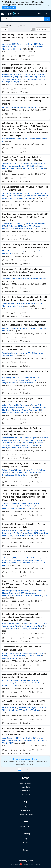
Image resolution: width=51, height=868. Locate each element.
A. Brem (27, 710)
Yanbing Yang (19, 107)
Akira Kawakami (27, 443)
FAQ (25, 807)
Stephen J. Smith (8, 164)
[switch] (33, 29)
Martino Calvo (36, 196)
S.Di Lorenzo (16, 410)
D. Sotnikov (6, 680)
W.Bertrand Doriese (29, 169)
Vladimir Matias (29, 472)
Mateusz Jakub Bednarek (11, 593)
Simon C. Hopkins (26, 738)
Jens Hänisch (7, 472)
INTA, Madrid (18, 193)
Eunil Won (28, 353)
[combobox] (28, 19)
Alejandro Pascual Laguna (33, 193)
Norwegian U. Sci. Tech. (32, 740)
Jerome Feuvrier (36, 596)
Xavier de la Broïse (9, 303)
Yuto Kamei (6, 279)
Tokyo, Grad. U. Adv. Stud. (11, 443)
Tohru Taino (22, 279)
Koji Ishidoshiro (32, 279)
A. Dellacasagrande (24, 563)
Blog (26, 839)
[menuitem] (40, 14)
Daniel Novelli (7, 531)
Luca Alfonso (7, 533)
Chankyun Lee (7, 49)
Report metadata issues (25, 814)
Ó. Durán (5, 624)
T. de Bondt (22, 383)
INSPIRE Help (25, 811)
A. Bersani (24, 503)
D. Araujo (24, 680)
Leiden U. (31, 383)
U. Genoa (30, 508)
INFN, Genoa (14, 503)
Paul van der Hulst (34, 164)
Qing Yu (5, 74)
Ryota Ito (14, 279)
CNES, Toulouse (16, 169)
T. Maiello (6, 503)
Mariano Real (7, 253)
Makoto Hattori (37, 353)
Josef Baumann (8, 738)
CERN (10, 536)
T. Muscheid (7, 224)
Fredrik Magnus (18, 740)
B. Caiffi (21, 506)
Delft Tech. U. (17, 378)
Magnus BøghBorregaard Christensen (15, 591)
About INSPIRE (25, 783)
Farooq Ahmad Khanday (33, 139)
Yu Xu (4, 79)
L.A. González (26, 626)
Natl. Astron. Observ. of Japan (25, 438)
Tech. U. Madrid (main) (32, 624)
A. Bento (5, 405)
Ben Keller (6, 328)
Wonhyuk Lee (7, 47)
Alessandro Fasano (17, 353)
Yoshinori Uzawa (8, 438)
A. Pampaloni (7, 558)
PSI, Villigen (15, 680)
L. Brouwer (17, 536)
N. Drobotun (23, 380)
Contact (25, 850)
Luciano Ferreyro (20, 251)
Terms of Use (25, 795)
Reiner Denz (20, 596)
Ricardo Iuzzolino (41, 251)
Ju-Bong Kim (7, 44)
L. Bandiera (21, 229)
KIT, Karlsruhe (19, 470)
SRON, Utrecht (30, 378)
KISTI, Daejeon (17, 44)
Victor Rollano (7, 193)
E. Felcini (29, 656)
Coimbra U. (35, 405)
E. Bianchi (6, 653)
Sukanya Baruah (8, 470)
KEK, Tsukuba (32, 628)
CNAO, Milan (38, 656)
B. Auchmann (13, 710)
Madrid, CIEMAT (15, 624)
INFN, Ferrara (31, 229)
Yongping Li (28, 74)
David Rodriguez (14, 196)
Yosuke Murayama (9, 445)
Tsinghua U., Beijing (16, 74)
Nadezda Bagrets (8, 475)
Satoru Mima (43, 279)
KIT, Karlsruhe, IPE (18, 224)
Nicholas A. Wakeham (16, 166)
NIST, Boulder (41, 169)
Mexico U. (13, 229)
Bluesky (25, 843)
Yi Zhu (11, 107)
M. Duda (31, 683)
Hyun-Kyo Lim (28, 44)
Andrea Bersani (28, 533)
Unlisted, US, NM (41, 472)
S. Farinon (12, 656)
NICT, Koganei (39, 443)
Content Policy (25, 787)
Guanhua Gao (27, 77)
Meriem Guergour (18, 306)
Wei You (34, 107)
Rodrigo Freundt (16, 328)
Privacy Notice (25, 791)
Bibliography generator (25, 827)
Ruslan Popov (30, 470)
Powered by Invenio (26, 861)
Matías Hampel (8, 251)
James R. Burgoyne (29, 328)
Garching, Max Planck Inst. (19, 405)
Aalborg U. (41, 591)
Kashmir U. (19, 139)
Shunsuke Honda (8, 355)
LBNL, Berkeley (28, 536)
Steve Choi (6, 331)
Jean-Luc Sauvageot (23, 303)
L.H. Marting (7, 378)
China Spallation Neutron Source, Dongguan (23, 79)
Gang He (27, 107)
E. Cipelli (32, 407)
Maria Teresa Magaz (17, 198)
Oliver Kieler (30, 251)
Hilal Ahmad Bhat (8, 139)
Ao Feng (5, 107)
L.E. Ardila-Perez (12, 226)
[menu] (39, 14)
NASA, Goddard (21, 164)
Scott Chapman (42, 328)
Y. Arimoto (23, 628)
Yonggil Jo (6, 353)
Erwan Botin (35, 303)
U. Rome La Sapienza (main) (35, 531)
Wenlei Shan (17, 440)
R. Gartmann (30, 224)
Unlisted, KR (38, 47)
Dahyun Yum (28, 47)
